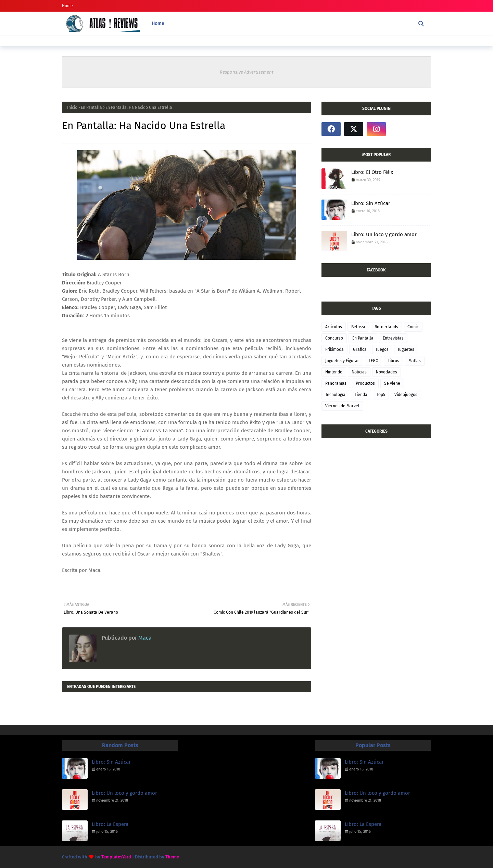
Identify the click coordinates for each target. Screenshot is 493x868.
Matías (415, 361)
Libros (393, 361)
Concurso (334, 338)
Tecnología (335, 395)
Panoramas (336, 383)
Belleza (358, 327)
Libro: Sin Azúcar (371, 203)
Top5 (381, 395)
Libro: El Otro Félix (372, 172)
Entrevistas (393, 338)
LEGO (374, 361)
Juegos (382, 349)
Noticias (359, 372)
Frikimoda (334, 349)
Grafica (360, 349)
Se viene (392, 383)
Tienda (361, 395)
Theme (172, 857)
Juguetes (406, 349)
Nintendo (334, 372)
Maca (144, 638)
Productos (365, 383)
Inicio (72, 107)
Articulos (334, 327)
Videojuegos (406, 395)
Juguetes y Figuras (342, 361)
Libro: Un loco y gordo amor (384, 234)
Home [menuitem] (158, 23)
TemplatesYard (116, 857)
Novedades (387, 372)
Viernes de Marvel (342, 406)
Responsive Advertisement (247, 72)
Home (67, 6)
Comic (413, 327)
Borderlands (386, 327)
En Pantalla (91, 107)
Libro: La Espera (110, 824)
